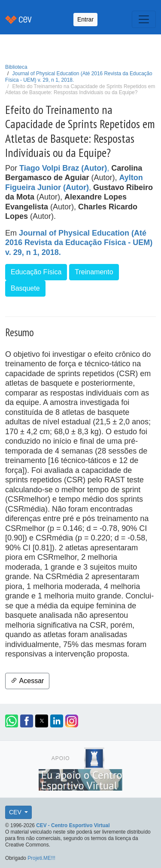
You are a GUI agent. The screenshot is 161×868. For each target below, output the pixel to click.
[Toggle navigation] (144, 19)
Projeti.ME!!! (41, 858)
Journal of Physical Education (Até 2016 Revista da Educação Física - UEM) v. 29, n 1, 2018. (79, 243)
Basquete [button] (25, 288)
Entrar (85, 19)
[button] (12, 721)
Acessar (27, 681)
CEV (16, 812)
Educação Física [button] (36, 272)
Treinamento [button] (94, 272)
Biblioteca (16, 67)
